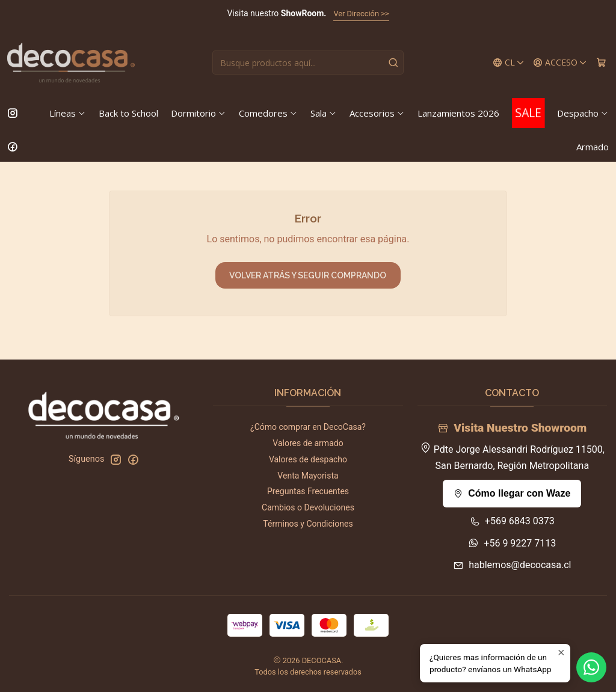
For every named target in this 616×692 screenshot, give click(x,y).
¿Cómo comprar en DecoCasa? (308, 427)
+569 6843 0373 (512, 521)
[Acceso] (560, 63)
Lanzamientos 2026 (458, 113)
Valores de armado (308, 443)
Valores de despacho (308, 459)
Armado (593, 147)
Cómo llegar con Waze (512, 493)
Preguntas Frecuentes (308, 491)
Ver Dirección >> (361, 14)
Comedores (268, 113)
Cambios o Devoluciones (308, 507)
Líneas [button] (68, 113)
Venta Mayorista (308, 476)
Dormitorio (199, 113)
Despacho (583, 113)
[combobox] (308, 63)
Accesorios (377, 113)
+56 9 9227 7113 (512, 543)
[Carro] (601, 63)
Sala (324, 113)
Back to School (128, 113)
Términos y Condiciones (308, 524)
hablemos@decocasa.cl (512, 565)
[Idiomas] (509, 63)
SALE (528, 113)
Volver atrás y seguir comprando (308, 275)
